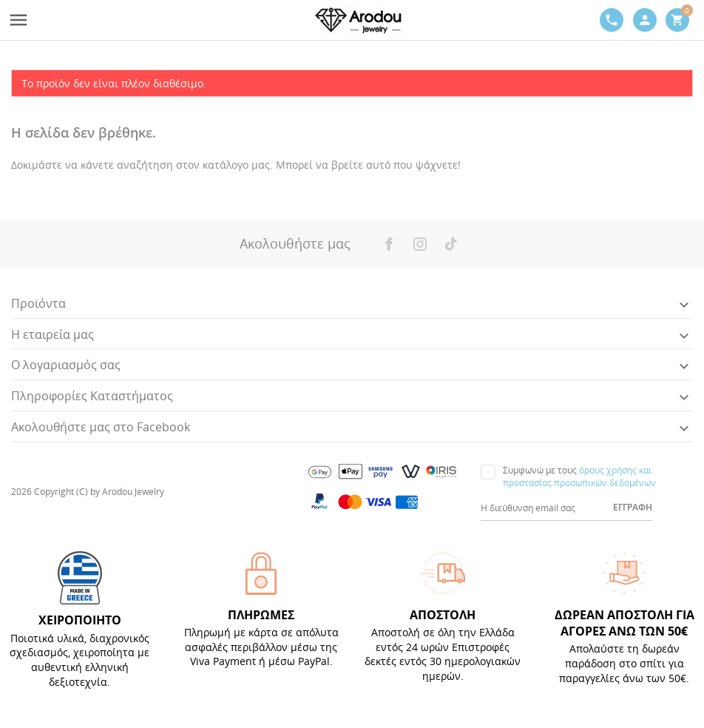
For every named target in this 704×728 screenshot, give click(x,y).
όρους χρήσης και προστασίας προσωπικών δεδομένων (579, 476)
